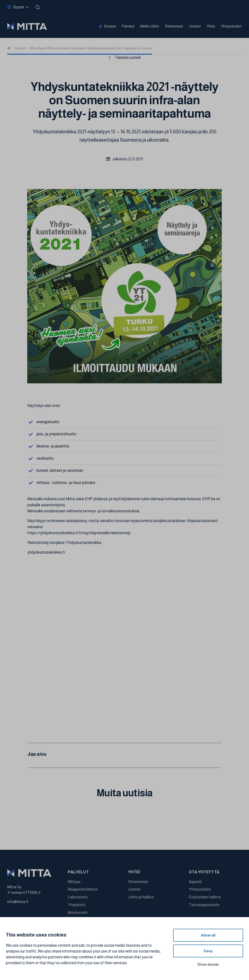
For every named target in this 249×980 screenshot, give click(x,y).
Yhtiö (211, 26)
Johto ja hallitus (141, 897)
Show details (208, 964)
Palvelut (128, 26)
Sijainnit (195, 882)
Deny (208, 951)
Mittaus (74, 882)
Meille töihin (150, 26)
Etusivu (110, 26)
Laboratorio (78, 897)
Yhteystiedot (231, 26)
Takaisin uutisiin (128, 57)
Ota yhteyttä (204, 872)
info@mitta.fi (18, 902)
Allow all (208, 935)
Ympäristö (77, 905)
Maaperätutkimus (83, 889)
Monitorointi (78, 913)
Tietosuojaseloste (204, 905)
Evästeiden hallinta (205, 897)
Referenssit (174, 26)
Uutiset (195, 26)
